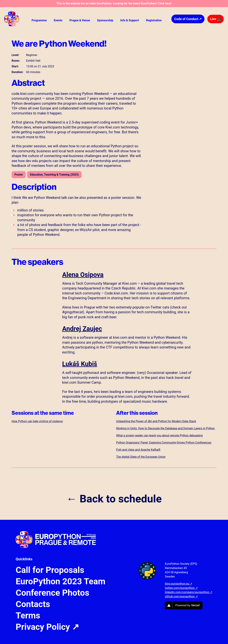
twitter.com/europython (181, 588)
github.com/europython (181, 596)
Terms (28, 616)
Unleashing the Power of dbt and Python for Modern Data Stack (156, 421)
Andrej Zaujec (82, 329)
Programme (39, 20)
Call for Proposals (50, 570)
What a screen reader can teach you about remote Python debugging (159, 435)
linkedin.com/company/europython (189, 592)
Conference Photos (52, 593)
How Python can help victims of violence (37, 421)
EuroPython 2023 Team (61, 581)
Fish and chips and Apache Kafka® (138, 450)
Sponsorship (105, 20)
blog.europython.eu (178, 584)
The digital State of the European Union (141, 457)
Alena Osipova (83, 275)
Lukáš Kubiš (80, 364)
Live (216, 19)
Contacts (33, 604)
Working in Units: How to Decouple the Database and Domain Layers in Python (165, 428)
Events (58, 20)
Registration (154, 20)
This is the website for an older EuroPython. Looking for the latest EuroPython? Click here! (114, 3)
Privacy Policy (47, 627)
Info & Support (129, 20)
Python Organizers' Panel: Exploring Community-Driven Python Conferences (164, 443)
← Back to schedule (114, 499)
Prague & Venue (80, 20)
